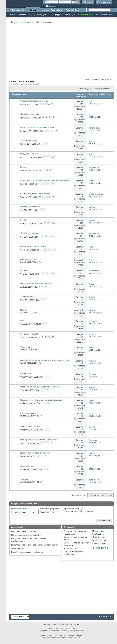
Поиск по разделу (102, 89)
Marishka (24, 224)
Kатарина (24, 131)
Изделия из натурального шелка (36, 283)
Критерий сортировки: (49, 509)
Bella (22, 184)
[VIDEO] (96, 540)
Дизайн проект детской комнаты (36, 453)
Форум (33, 10)
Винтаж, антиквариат (30, 207)
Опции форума (55, 15)
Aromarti (63, 635)
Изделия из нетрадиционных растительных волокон (45, 360)
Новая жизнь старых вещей (33, 246)
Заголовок (16, 94)
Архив (102, 616)
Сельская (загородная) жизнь (34, 101)
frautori (23, 416)
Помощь (88, 2)
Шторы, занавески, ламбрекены (35, 193)
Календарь (42, 15)
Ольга (22, 456)
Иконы (23, 310)
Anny (22, 274)
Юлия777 (24, 377)
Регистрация (104, 2)
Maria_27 (24, 403)
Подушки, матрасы (29, 154)
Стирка (24, 270)
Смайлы (96, 534)
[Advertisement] (61, 48)
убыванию (86, 511)
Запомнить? (52, 6)
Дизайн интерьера (29, 233)
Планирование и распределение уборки (39, 440)
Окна (23, 320)
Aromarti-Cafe (72, 10)
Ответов (80, 94)
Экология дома (27, 297)
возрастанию (71, 511)
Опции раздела (85, 89)
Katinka (23, 144)
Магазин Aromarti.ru (52, 10)
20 (52, 236)
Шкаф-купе (26, 373)
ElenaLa (23, 482)
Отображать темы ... (21, 509)
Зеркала (24, 479)
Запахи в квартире (29, 140)
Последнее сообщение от (100, 94)
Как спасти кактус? (29, 413)
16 (53, 337)
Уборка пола (26, 347)
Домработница (27, 466)
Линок (23, 324)
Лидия (23, 197)
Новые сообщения (18, 15)
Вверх (110, 495)
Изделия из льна (28, 260)
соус (22, 443)
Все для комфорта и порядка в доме (37, 127)
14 (53, 273)
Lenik (22, 287)
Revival (23, 262)
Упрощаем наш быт (29, 334)
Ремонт (24, 220)
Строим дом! (33, 114)
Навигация (70, 15)
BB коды (96, 531)
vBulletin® (61, 628)
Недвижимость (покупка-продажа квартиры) (41, 400)
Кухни (23, 167)
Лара (22, 338)
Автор (25, 94)
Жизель (23, 158)
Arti (21, 105)
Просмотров (80, 97)
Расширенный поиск (105, 14)
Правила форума (100, 548)
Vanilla (23, 118)
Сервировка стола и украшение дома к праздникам (45, 180)
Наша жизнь (27, 22)
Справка (32, 15)
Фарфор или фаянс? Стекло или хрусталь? (40, 387)
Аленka (23, 250)
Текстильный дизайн (30, 426)
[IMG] (95, 537)
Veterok (23, 470)
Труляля (23, 170)
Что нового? (18, 10)
